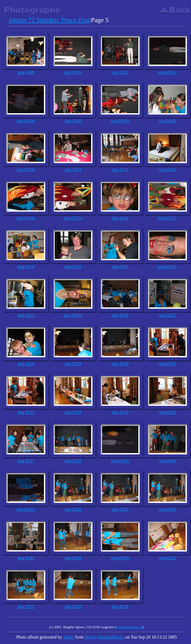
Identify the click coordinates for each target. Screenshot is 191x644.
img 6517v (167, 218)
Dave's (90, 637)
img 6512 (120, 170)
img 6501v (73, 72)
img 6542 (73, 509)
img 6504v (26, 121)
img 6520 (73, 267)
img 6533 (73, 412)
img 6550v (120, 558)
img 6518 (26, 267)
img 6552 (26, 606)
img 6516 (120, 218)
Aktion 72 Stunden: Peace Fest (49, 20)
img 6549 (73, 558)
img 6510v (26, 170)
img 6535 (167, 412)
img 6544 (167, 509)
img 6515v (73, 218)
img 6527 (167, 315)
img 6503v (167, 72)
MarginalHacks (111, 637)
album (68, 637)
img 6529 (73, 364)
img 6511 (73, 170)
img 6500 (26, 72)
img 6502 (120, 72)
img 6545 (26, 558)
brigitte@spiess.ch (129, 627)
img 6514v (26, 218)
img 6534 (120, 412)
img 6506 (73, 121)
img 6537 (26, 461)
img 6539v (120, 461)
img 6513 (167, 170)
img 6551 (167, 558)
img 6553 (73, 606)
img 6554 (120, 606)
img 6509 (167, 121)
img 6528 (26, 364)
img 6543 (120, 509)
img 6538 (73, 461)
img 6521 (120, 267)
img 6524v (73, 315)
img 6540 (167, 461)
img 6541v (26, 509)
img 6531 (167, 364)
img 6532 (26, 412)
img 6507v (120, 121)
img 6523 (26, 315)
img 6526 (120, 315)
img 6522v (167, 267)
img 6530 (120, 364)
